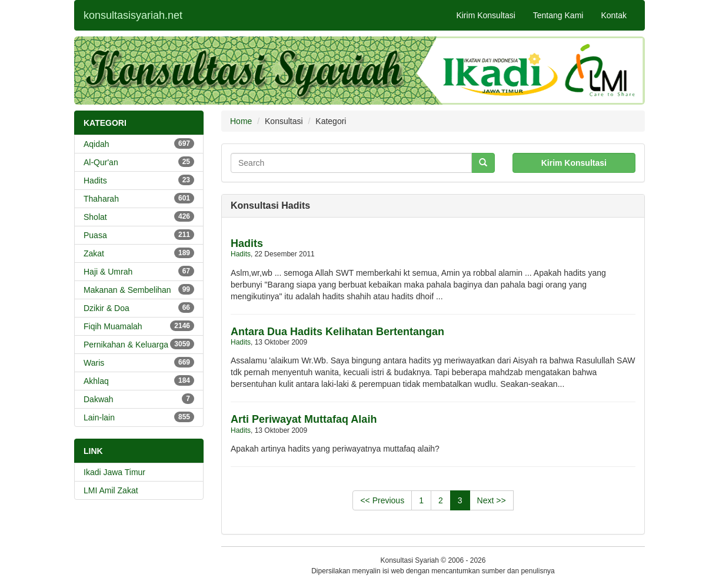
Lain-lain (139, 417)
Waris (139, 362)
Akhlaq (139, 380)
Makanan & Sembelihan (139, 289)
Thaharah (139, 198)
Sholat (139, 216)
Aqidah (139, 143)
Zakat (139, 253)
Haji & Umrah (139, 271)
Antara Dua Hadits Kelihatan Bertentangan (337, 332)
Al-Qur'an (139, 162)
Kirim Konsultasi (485, 15)
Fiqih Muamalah (139, 326)
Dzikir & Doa (139, 308)
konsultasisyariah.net (133, 15)
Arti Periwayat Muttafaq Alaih (304, 419)
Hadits (139, 180)
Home (241, 121)
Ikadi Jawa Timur (114, 472)
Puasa (139, 235)
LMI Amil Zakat (111, 490)
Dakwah (139, 399)
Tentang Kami (558, 15)
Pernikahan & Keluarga (139, 344)
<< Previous (382, 500)
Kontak (614, 15)
